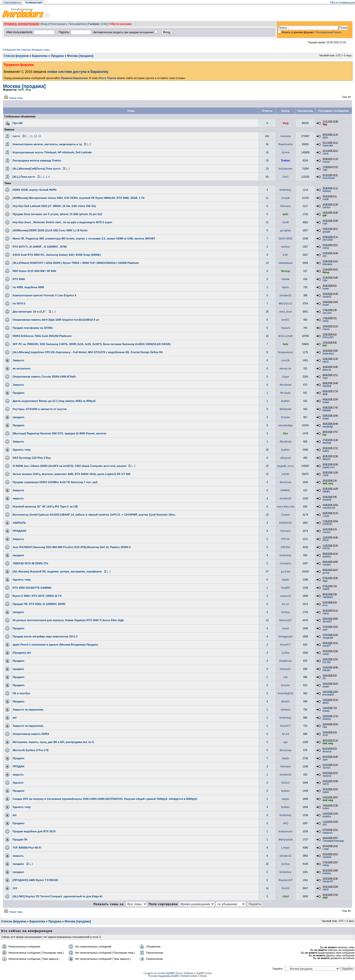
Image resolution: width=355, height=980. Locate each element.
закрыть (18, 498)
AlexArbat (285, 385)
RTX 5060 (19, 279)
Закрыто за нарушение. (28, 710)
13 (40, 136)
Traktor (286, 160)
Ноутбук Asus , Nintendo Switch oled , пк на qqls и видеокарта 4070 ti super (62, 222)
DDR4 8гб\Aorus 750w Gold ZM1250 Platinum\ (42, 336)
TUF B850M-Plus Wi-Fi (27, 848)
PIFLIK (285, 539)
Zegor (286, 377)
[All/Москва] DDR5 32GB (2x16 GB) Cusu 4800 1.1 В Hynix (50, 230)
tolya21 (326, 362)
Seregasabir (285, 636)
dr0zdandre (285, 169)
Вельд (286, 271)
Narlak (285, 279)
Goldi (325, 170)
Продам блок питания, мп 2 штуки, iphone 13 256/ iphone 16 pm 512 (57, 214)
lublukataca (285, 263)
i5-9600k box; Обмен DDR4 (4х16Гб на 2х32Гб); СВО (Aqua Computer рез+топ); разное (69, 466)
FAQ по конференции (343, 3)
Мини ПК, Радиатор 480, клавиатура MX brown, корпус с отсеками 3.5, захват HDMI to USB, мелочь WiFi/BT (84, 238)
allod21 (285, 701)
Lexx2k (286, 360)
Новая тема (16, 98)
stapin (285, 580)
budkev (285, 401)
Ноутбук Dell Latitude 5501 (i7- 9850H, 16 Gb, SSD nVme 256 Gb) (54, 206)
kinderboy (285, 190)
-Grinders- (285, 563)
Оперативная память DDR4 (31, 734)
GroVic (325, 154)
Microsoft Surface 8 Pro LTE (31, 750)
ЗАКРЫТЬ (19, 523)
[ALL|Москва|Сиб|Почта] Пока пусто (37, 169)
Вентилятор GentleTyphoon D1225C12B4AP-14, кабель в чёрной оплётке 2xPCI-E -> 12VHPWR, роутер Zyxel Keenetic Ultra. (94, 515)
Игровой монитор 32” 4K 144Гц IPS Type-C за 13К (45, 506)
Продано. (19, 685)
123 (15, 888)
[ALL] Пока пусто (24, 177)
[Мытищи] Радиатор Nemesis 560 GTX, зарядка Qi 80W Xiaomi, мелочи (59, 433)
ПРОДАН (18, 766)
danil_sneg (24, 90)
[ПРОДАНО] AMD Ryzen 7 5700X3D (35, 880)
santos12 (286, 596)
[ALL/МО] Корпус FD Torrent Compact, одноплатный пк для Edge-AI (57, 896)
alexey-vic (286, 368)
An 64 (286, 734)
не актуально (21, 368)
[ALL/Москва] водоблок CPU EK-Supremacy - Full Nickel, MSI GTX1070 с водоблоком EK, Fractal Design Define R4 (88, 352)
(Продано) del (22, 653)
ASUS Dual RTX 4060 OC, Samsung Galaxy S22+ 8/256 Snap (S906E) (57, 255)
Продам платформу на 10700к (33, 328)
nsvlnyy (286, 247)
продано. (19, 417)
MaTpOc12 (285, 303)
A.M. (286, 255)
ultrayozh (286, 458)
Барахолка (40, 56)
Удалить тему (22, 450)
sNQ (285, 823)
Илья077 (285, 645)
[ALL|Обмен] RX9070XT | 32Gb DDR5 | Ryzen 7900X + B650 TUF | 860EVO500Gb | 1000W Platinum (76, 263)
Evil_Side (327, 662)
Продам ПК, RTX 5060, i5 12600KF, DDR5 (39, 604)
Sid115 (285, 783)
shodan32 (285, 295)
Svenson (286, 206)
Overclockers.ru (12, 3)
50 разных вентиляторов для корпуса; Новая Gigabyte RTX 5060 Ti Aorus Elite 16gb (68, 620)
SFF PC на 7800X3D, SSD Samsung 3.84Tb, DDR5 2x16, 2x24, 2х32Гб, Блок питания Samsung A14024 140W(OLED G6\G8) (92, 344)
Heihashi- (285, 669)
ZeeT (285, 177)
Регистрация (57, 24)
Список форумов (16, 56)
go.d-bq (286, 571)
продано (18, 555)
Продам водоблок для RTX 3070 (34, 831)
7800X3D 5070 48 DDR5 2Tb (30, 563)
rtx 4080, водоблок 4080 (28, 287)
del (15, 718)
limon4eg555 (286, 693)
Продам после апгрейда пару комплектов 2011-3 (45, 636)
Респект (326, 162)
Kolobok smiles (189, 976)
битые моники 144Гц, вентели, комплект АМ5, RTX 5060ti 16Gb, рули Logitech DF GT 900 (71, 474)
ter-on (286, 604)
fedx (286, 344)
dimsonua (285, 750)
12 (35, 136)
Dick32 (285, 888)
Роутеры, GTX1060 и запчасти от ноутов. (40, 409)
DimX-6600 (286, 238)
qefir (285, 214)
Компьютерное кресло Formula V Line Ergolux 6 (44, 295)
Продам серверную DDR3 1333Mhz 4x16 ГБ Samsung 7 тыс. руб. (55, 482)
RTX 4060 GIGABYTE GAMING (32, 588)
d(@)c (325, 137)
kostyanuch (285, 831)
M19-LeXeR (286, 336)
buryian (326, 289)
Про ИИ (18, 123)
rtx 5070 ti (19, 303)
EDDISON (285, 523)
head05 (286, 588)
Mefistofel (286, 409)
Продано (18, 393)
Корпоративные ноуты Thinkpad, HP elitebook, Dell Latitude (52, 152)
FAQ (105, 24)
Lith (285, 677)
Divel (325, 727)
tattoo (285, 287)
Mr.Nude (285, 393)
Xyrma (285, 152)
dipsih (325, 394)
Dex (285, 433)
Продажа (57, 56)
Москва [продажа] (80, 56)
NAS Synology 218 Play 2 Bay (32, 458)
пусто (16, 136)
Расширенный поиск (329, 32)
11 (31, 136)
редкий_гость (285, 466)
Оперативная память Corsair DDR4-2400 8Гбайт (44, 377)
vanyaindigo (286, 425)
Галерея (94, 24)
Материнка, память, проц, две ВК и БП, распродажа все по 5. (53, 742)
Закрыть (18, 385)
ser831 (285, 320)
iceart (286, 628)
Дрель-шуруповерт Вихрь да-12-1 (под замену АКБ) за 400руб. (54, 401)
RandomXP (285, 880)
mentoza (285, 136)
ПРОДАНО (19, 531)
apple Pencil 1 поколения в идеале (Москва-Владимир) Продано (55, 645)
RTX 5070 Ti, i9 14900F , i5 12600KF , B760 (40, 247)
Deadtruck (285, 661)
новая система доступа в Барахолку (78, 72)
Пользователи (77, 24)
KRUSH (286, 547)
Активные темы (41, 50)
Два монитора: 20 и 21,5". (30, 312)
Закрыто (18, 360)
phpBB (170, 973)
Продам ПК (20, 839)
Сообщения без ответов (16, 50)
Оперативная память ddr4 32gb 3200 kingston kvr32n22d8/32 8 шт (56, 320)
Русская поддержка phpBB (163, 976)
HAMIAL (286, 490)
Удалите (18, 783)
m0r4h (286, 474)
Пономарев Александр (333, 841)
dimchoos (286, 482)
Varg (285, 123)
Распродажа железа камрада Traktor (37, 160)
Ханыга (285, 328)
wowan (326, 654)
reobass (286, 710)
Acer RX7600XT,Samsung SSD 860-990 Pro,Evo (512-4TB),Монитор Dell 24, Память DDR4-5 (72, 547)
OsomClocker (329, 178)
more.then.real (286, 506)
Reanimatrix (286, 144)
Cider (325, 280)
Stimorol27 (286, 620)
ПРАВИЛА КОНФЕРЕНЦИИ (21, 24)
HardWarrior (328, 597)
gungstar (286, 230)
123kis (285, 653)
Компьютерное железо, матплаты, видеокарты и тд (47, 144)
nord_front (285, 312)
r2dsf (286, 896)
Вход (44, 24)
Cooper (285, 515)
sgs (286, 742)
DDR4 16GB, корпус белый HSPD (35, 190)
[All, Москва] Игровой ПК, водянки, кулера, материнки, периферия (57, 571)
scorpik (286, 198)
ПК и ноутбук (21, 693)
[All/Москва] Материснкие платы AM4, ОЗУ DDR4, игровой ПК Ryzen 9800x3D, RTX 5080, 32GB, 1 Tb (79, 198)
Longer (285, 848)
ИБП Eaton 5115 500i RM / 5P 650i (34, 271)
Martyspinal (285, 839)
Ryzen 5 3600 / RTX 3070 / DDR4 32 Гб (37, 596)
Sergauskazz (285, 352)
